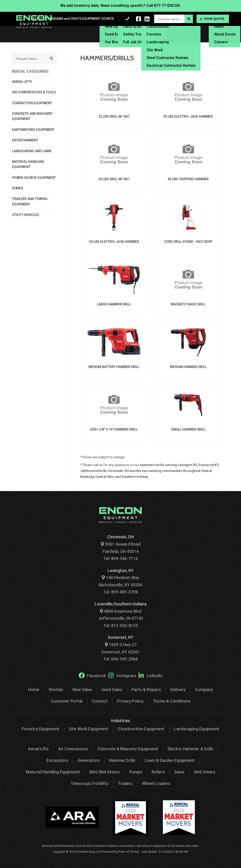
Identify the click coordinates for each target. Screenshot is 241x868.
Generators (89, 760)
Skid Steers (205, 772)
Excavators (57, 760)
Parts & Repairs (146, 690)
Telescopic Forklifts (90, 783)
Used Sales (112, 690)
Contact (222, 37)
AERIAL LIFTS (22, 82)
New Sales (82, 690)
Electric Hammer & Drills (190, 749)
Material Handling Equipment (53, 772)
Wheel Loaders (156, 783)
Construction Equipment (141, 729)
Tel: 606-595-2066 (121, 659)
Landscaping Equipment (197, 729)
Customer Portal (196, 37)
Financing (196, 30)
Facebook (92, 675)
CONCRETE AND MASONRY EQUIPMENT (32, 116)
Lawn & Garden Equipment (170, 760)
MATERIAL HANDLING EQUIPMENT (28, 164)
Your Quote (212, 19)
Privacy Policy (130, 701)
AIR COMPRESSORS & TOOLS (34, 92)
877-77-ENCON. (167, 6)
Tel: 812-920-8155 (121, 626)
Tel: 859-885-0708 (121, 592)
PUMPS (18, 188)
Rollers (158, 772)
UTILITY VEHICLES (26, 215)
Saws (179, 772)
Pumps (136, 772)
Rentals (90, 30)
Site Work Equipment (89, 729)
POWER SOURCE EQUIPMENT (34, 178)
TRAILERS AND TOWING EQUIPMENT (30, 201)
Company (204, 690)
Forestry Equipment (40, 729)
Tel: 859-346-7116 (121, 558)
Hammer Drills (122, 760)
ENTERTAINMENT (25, 140)
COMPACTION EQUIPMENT (32, 103)
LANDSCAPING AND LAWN (32, 151)
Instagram (122, 675)
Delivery (175, 30)
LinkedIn (151, 675)
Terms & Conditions (172, 701)
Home (34, 690)
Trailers (125, 783)
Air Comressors (73, 749)
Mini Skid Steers (105, 772)
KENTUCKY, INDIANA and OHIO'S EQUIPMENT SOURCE (73, 19)
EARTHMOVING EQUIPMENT (33, 130)
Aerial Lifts (38, 749)
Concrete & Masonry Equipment (128, 749)
